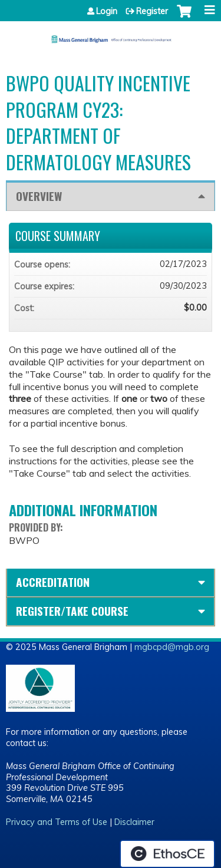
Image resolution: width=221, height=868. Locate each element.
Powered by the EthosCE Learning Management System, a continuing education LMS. (167, 854)
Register (152, 11)
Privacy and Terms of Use (57, 822)
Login (107, 11)
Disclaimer (134, 822)
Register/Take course (72, 611)
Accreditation (53, 582)
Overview (39, 196)
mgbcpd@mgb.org (172, 647)
